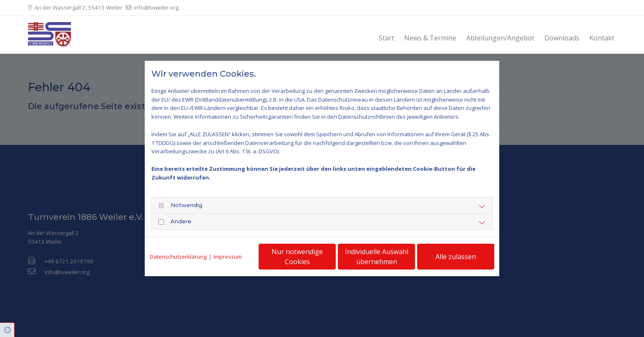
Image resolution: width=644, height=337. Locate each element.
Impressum (228, 257)
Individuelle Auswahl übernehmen (377, 257)
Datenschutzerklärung (178, 257)
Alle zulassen (456, 257)
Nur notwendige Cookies (297, 257)
